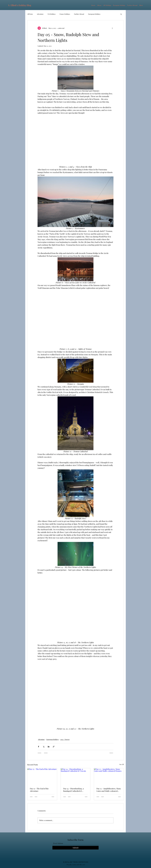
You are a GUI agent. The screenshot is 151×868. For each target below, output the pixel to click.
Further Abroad (79, 14)
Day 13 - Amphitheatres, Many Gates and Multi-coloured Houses (109, 790)
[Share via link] (54, 747)
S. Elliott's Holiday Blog (20, 5)
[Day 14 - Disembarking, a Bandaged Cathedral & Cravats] (76, 776)
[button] (121, 14)
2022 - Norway (65, 739)
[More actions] (112, 28)
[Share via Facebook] (39, 747)
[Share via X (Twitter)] (44, 747)
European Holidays (94, 14)
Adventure (40, 14)
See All (122, 764)
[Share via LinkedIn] (49, 747)
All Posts (30, 14)
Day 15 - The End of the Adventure (39, 790)
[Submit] (75, 848)
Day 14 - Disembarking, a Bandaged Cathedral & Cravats (73, 790)
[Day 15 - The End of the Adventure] (42, 776)
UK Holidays (52, 14)
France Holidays (65, 14)
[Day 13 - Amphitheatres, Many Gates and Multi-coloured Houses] (109, 776)
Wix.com (82, 865)
